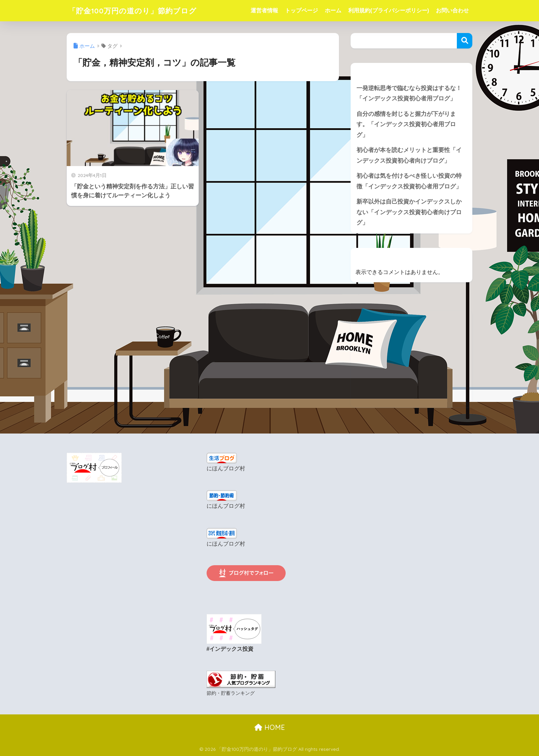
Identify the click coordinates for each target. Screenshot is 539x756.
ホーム (333, 10)
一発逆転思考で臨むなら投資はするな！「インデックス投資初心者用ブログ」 (409, 94)
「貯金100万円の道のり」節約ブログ (138, 10)
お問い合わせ (452, 10)
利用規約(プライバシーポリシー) (389, 10)
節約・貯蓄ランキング (231, 693)
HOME (270, 727)
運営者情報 (264, 10)
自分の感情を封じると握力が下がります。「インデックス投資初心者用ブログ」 (406, 124)
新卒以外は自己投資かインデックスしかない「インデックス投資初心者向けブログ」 (409, 213)
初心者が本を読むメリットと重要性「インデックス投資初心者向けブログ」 (409, 156)
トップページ (301, 10)
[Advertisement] (411, 360)
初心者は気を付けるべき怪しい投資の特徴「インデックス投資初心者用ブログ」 (409, 182)
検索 (465, 41)
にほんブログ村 (226, 469)
